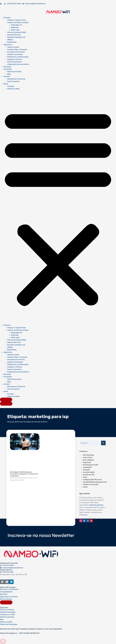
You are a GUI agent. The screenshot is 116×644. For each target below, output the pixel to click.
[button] (58, 207)
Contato (7, 76)
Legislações (87, 467)
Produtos (7, 18)
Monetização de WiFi (91, 465)
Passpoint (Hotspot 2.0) (16, 37)
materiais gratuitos (96, 505)
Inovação (86, 470)
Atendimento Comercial (16, 79)
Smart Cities (88, 457)
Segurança (87, 462)
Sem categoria (88, 460)
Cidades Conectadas (15, 54)
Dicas (85, 477)
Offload (10, 40)
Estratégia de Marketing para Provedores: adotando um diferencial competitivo (24, 474)
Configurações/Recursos (92, 480)
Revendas (7, 67)
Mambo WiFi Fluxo (14, 35)
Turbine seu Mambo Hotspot (18, 23)
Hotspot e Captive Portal (16, 20)
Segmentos (8, 45)
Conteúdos (8, 69)
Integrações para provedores (18, 64)
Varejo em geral (13, 47)
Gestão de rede (89, 475)
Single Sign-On (17, 25)
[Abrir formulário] (3, 641)
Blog (9, 74)
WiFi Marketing (88, 455)
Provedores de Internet (16, 52)
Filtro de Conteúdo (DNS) (17, 32)
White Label (15, 30)
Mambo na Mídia (13, 89)
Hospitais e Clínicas (15, 59)
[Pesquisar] (103, 443)
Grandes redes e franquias (17, 50)
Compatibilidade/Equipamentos (95, 482)
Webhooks (15, 27)
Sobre (6, 84)
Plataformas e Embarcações (18, 57)
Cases (85, 487)
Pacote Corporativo (15, 62)
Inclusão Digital (89, 472)
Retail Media (12, 42)
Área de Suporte (13, 81)
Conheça (11, 86)
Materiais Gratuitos (14, 72)
